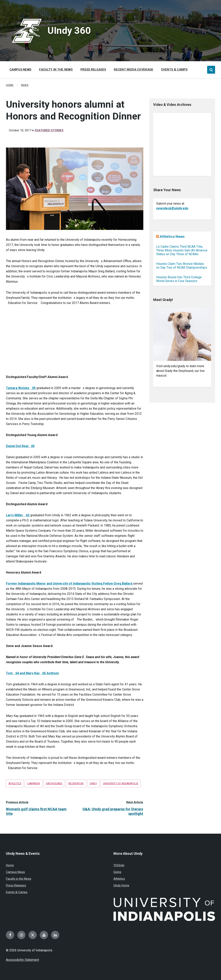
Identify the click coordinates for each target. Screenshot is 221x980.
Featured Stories (49, 130)
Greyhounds (54, 783)
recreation (76, 783)
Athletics (15, 783)
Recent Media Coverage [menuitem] (134, 70)
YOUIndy (119, 865)
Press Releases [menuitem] (93, 70)
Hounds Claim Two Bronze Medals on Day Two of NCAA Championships (182, 266)
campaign (34, 783)
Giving (117, 872)
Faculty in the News (19, 879)
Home (10, 85)
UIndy (93, 783)
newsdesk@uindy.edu (172, 208)
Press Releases (16, 885)
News (25, 85)
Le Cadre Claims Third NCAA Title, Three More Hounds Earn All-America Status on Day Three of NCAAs (182, 250)
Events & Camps (17, 892)
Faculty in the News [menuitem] (56, 70)
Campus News (15, 872)
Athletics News (172, 237)
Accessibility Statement (22, 960)
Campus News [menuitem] (20, 70)
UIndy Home (121, 885)
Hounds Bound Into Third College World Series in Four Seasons (179, 279)
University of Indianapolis (120, 783)
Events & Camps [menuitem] (174, 70)
